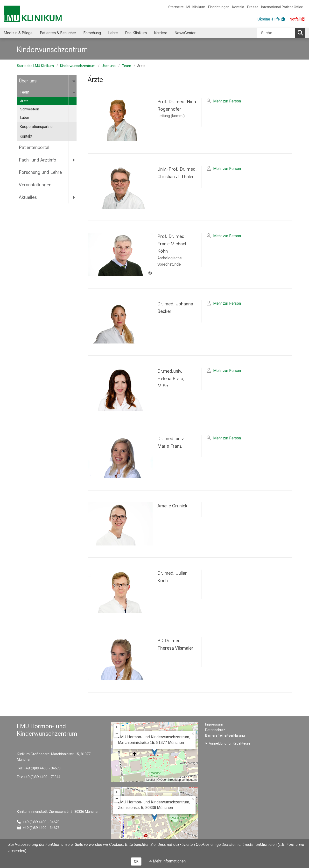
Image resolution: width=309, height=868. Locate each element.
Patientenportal (34, 147)
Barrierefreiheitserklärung (225, 736)
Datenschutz (215, 730)
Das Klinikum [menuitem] (136, 33)
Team (126, 66)
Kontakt (238, 7)
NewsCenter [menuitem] (185, 33)
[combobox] (281, 33)
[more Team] (74, 92)
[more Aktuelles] (74, 197)
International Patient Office (282, 7)
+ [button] (117, 727)
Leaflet (151, 780)
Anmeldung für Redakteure (230, 744)
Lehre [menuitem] (113, 33)
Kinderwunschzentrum (78, 66)
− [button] (117, 733)
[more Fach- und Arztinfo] (74, 160)
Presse (253, 7)
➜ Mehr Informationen (167, 861)
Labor (25, 118)
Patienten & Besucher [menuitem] (58, 33)
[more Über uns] (74, 81)
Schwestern (30, 109)
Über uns (109, 66)
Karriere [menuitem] (161, 33)
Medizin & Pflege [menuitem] (18, 33)
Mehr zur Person (227, 101)
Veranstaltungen (35, 185)
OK (136, 861)
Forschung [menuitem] (92, 33)
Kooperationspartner (37, 127)
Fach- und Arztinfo (38, 160)
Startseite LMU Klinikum (187, 7)
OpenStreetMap (171, 780)
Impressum (214, 724)
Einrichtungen (219, 7)
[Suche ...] (276, 33)
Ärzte (24, 101)
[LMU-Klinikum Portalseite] (33, 14)
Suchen (302, 33)
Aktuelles (28, 197)
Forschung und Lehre (40, 172)
